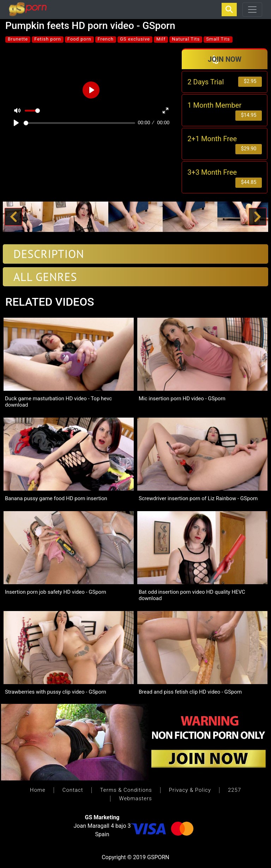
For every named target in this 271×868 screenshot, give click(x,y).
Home (38, 790)
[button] (13, 217)
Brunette (18, 39)
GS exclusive (135, 39)
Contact (73, 790)
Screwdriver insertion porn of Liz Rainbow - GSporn (198, 498)
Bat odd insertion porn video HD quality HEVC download (192, 595)
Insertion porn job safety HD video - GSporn (56, 592)
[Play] (16, 123)
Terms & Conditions (126, 790)
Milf (161, 39)
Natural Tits (186, 39)
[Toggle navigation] (252, 10)
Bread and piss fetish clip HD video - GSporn (190, 692)
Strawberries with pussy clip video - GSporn (56, 692)
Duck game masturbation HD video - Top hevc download (58, 402)
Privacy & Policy (190, 790)
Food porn (79, 39)
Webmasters (135, 798)
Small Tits (218, 39)
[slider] (79, 123)
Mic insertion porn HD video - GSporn (182, 399)
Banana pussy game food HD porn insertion (56, 498)
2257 (234, 790)
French (106, 39)
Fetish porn (48, 39)
